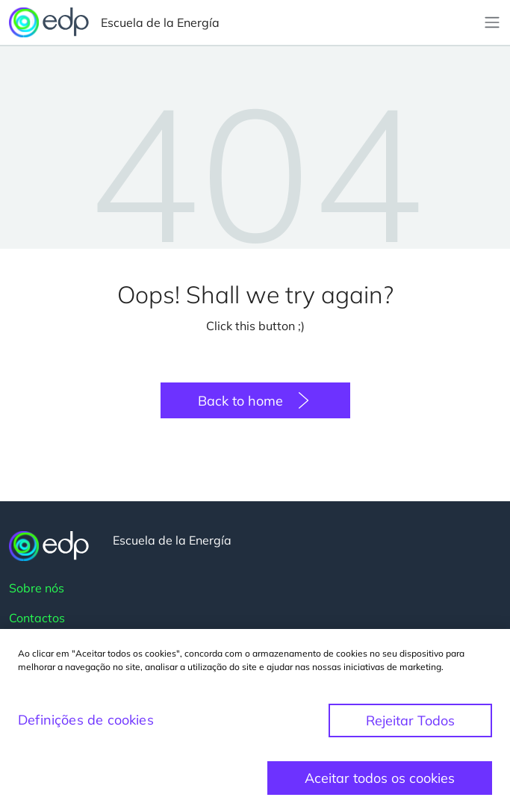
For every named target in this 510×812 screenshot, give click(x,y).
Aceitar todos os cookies (380, 786)
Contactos (37, 618)
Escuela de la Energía (114, 22)
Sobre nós (37, 588)
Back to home (240, 401)
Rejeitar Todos (410, 729)
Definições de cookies (86, 728)
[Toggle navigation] (492, 22)
